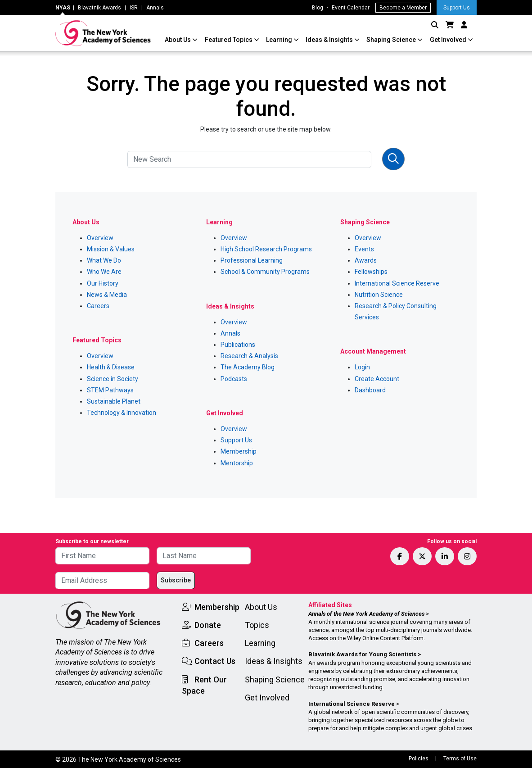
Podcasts (234, 379)
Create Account (377, 379)
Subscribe (176, 580)
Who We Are (104, 272)
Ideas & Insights (330, 40)
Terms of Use (460, 759)
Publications (238, 345)
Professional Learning (252, 260)
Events (364, 249)
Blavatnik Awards (99, 8)
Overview (100, 238)
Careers (98, 306)
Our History (103, 283)
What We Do (104, 260)
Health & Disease (111, 367)
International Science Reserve (397, 283)
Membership (239, 451)
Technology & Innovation (122, 413)
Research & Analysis (249, 356)
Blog (318, 8)
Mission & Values (111, 249)
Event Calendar (351, 8)
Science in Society (113, 379)
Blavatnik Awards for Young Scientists (362, 654)
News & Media (107, 295)
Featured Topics (229, 40)
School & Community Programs (265, 272)
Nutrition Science (379, 295)
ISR (134, 8)
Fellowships (371, 272)
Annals (155, 8)
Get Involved (449, 40)
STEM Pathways (110, 390)
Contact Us (215, 661)
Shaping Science (392, 40)
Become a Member (403, 8)
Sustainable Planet (114, 401)
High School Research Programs (266, 249)
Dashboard (370, 390)
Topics (257, 625)
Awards (366, 260)
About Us (178, 40)
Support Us (457, 8)
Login (362, 367)
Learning (280, 40)
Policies (419, 759)
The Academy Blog (248, 367)
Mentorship (237, 463)
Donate (208, 625)
